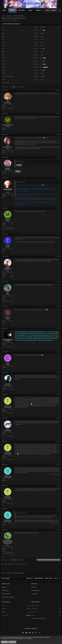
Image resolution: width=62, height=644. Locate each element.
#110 (59, 306)
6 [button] (36, 33)
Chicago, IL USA (10, 347)
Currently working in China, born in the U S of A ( (8, 554)
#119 (59, 509)
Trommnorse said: (20, 513)
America (11, 389)
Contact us (29, 581)
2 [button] (36, 36)
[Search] (59, 10)
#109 (59, 282)
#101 (59, 90)
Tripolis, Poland (10, 413)
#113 (59, 373)
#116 (59, 441)
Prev (4, 87)
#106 (59, 208)
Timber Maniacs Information (9, 598)
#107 (59, 234)
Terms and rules (39, 581)
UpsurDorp (28, 615)
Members (39, 10)
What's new (21, 10)
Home (4, 10)
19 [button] (36, 30)
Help (56, 581)
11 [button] (36, 61)
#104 (59, 157)
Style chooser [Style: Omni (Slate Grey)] (6, 581)
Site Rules (4, 589)
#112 (59, 352)
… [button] (8, 87)
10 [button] (36, 76)
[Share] (56, 90)
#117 (59, 465)
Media (30, 10)
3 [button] (36, 43)
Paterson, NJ (10, 108)
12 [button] (36, 49)
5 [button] (36, 27)
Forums (12, 10)
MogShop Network (6, 595)
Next (22, 87)
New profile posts (36, 592)
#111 (59, 328)
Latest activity (35, 595)
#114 (59, 395)
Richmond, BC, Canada (8, 301)
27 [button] (36, 58)
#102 (59, 114)
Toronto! (11, 276)
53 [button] (36, 67)
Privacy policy (49, 581)
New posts (34, 589)
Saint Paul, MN (10, 436)
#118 (59, 486)
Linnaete (4, 21)
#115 (59, 418)
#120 (59, 530)
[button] (7, 11)
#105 (59, 178)
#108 (59, 256)
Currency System (6, 592)
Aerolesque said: (20, 182)
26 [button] (36, 64)
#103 (59, 134)
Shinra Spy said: (20, 161)
